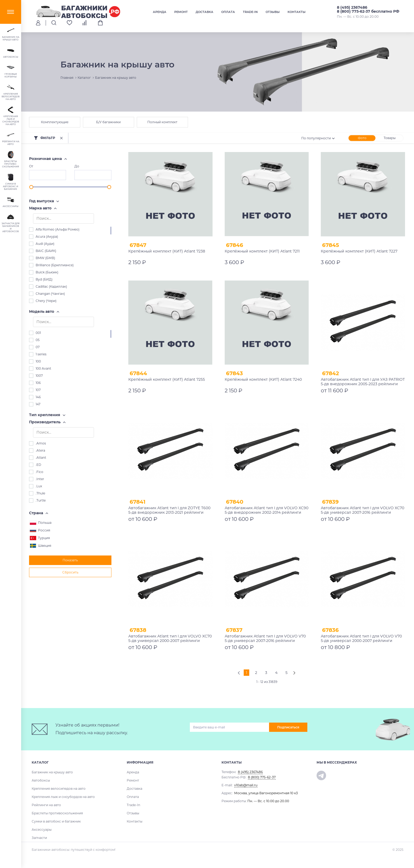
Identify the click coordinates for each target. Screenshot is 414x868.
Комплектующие (55, 122)
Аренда (160, 12)
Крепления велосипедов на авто (59, 789)
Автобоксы (41, 780)
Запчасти (39, 838)
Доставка (204, 12)
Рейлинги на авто (46, 805)
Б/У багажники (108, 122)
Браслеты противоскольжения (57, 813)
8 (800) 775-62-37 (262, 777)
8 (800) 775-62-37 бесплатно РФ (368, 11)
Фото (362, 138)
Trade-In (250, 12)
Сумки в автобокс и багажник (56, 821)
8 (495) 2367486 (352, 7)
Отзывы (273, 12)
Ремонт (181, 12)
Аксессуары (42, 830)
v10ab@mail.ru (246, 785)
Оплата (228, 12)
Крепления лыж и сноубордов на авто (63, 797)
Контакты (297, 12)
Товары (390, 138)
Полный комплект (162, 122)
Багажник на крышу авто (52, 772)
